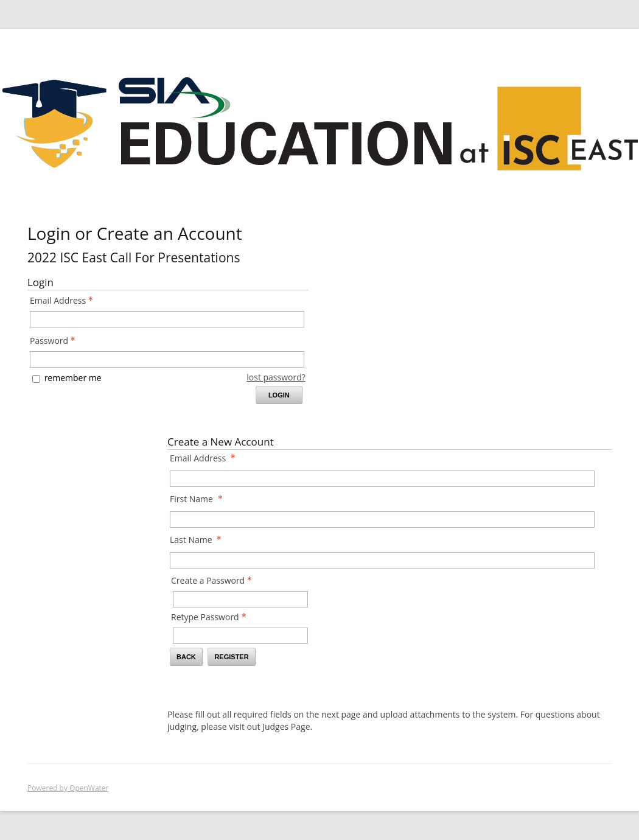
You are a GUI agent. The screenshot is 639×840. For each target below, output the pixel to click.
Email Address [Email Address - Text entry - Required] (65, 300)
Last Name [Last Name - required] (199, 540)
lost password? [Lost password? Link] (276, 377)
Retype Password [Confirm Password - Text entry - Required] (212, 617)
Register (231, 657)
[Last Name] (382, 560)
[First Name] (382, 520)
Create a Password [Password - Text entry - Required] (215, 580)
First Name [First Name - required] (200, 499)
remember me (73, 378)
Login (279, 395)
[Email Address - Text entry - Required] (167, 319)
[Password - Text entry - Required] (167, 359)
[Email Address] (382, 479)
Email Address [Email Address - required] (206, 458)
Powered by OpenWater (68, 788)
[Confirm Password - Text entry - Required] (240, 636)
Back (186, 657)
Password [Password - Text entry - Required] (56, 341)
